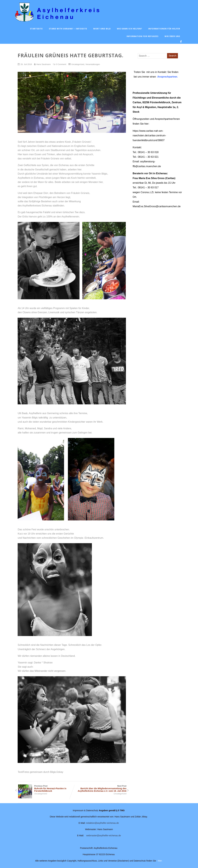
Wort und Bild (102, 29)
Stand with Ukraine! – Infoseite (68, 29)
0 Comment (61, 64)
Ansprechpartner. (168, 77)
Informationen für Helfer (164, 29)
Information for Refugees (142, 36)
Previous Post (45, 788)
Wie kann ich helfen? (129, 29)
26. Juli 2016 (26, 64)
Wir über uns (172, 36)
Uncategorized (78, 64)
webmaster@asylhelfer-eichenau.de (104, 836)
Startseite (36, 29)
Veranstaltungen (93, 64)
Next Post (99, 788)
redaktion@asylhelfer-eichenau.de (102, 823)
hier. (160, 861)
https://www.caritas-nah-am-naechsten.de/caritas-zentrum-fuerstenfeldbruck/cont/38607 (149, 136)
